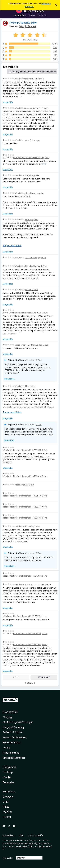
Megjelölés (8, 102)
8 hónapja (39, 79)
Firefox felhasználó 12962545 (27, 313)
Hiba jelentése (11, 753)
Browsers (8, 797)
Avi (27, 485)
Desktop (8, 772)
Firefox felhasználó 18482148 (27, 476)
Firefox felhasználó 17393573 (27, 496)
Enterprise (9, 782)
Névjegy (8, 717)
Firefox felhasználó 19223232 (27, 158)
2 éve (45, 266)
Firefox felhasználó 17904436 (27, 634)
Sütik (22, 835)
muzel (28, 290)
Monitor (7, 812)
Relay (6, 807)
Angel (28, 175)
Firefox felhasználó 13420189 (27, 645)
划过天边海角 (31, 257)
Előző (16, 677)
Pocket (7, 817)
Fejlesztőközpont (13, 732)
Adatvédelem (9, 835)
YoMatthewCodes (34, 345)
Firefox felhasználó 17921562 (27, 576)
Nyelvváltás (8, 858)
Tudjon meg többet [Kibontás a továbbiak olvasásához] (12, 245)
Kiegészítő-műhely (14, 727)
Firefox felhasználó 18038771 (27, 518)
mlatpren (29, 79)
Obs (27, 140)
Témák (31, 15)
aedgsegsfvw (32, 108)
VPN (5, 802)
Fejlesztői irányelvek (14, 737)
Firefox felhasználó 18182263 (27, 507)
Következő (44, 677)
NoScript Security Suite (23, 23)
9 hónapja (44, 108)
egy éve (45, 158)
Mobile (7, 777)
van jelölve (28, 841)
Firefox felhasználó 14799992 (27, 450)
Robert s (29, 526)
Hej (27, 386)
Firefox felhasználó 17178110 (27, 616)
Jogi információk (36, 835)
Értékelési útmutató (14, 758)
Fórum (6, 748)
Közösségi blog (12, 743)
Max (27, 219)
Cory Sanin (30, 193)
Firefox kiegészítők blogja (18, 722)
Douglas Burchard (34, 266)
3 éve (44, 507)
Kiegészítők (20, 15)
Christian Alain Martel (35, 584)
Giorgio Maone (27, 26)
